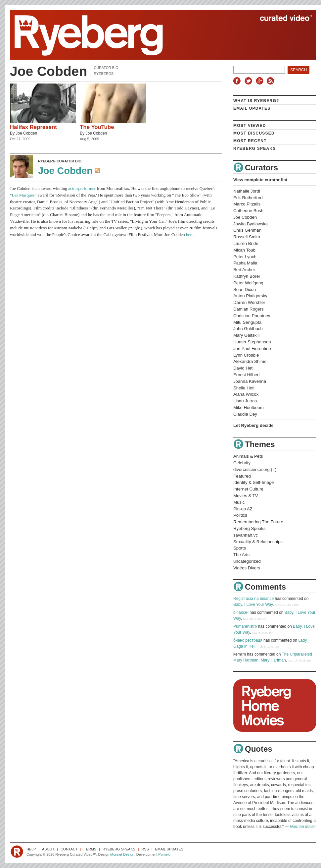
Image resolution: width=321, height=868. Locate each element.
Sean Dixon (245, 289)
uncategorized (247, 561)
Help (31, 849)
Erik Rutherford (248, 198)
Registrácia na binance (253, 599)
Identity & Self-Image (253, 482)
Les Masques (23, 195)
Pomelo (164, 854)
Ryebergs (104, 74)
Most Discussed (254, 133)
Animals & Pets (248, 456)
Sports (240, 548)
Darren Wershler (249, 302)
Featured (242, 476)
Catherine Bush (248, 211)
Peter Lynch (245, 257)
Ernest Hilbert (247, 375)
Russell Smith (247, 237)
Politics (240, 515)
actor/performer (82, 188)
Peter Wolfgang (248, 283)
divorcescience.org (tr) (255, 469)
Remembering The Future (258, 522)
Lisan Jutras (245, 401)
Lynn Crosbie (246, 355)
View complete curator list (260, 180)
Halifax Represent (33, 127)
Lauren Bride (246, 243)
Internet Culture (248, 489)
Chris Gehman (247, 230)
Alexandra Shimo (250, 361)
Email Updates (252, 108)
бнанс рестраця (248, 640)
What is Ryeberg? (256, 101)
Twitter (249, 81)
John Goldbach (248, 329)
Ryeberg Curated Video (156, 35)
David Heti (243, 368)
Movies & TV (246, 496)
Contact (69, 849)
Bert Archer (244, 270)
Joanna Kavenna (250, 381)
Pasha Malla (245, 263)
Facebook (238, 81)
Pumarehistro (245, 626)
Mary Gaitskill (246, 335)
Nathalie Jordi (247, 191)
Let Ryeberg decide (253, 425)
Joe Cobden (26, 133)
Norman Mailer (303, 827)
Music (239, 502)
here (190, 234)
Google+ (260, 81)
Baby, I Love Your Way (253, 605)
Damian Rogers (249, 309)
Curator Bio (106, 68)
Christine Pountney (252, 316)
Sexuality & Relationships (258, 542)
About (48, 849)
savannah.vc (246, 535)
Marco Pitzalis (247, 204)
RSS (271, 81)
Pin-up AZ (243, 509)
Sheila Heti (244, 388)
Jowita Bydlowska (251, 224)
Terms (90, 849)
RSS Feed (98, 171)
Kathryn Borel (247, 276)
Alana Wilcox (246, 394)
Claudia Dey (245, 414)
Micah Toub (244, 250)
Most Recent (250, 141)
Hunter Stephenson (252, 342)
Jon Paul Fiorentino (252, 348)
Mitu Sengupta (247, 322)
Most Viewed (250, 126)
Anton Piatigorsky (250, 296)
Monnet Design (122, 854)
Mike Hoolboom (249, 407)
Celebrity (242, 463)
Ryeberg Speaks (254, 148)
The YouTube (97, 127)
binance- (241, 612)
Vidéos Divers (247, 568)
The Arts (241, 555)
